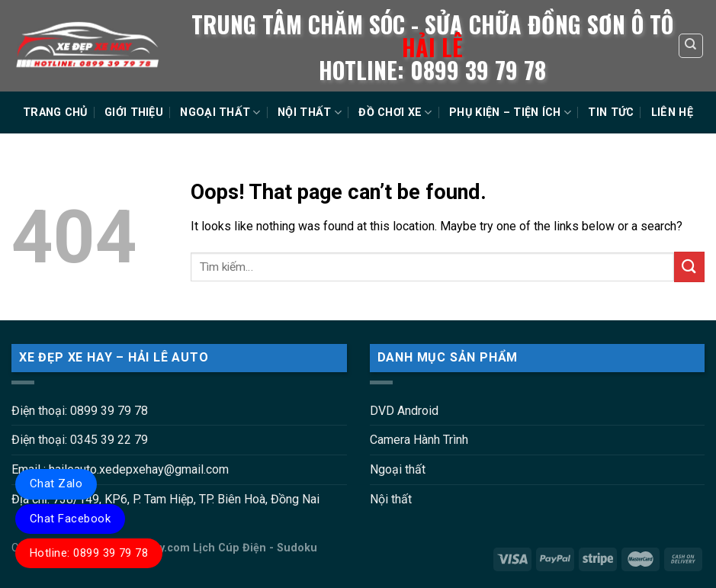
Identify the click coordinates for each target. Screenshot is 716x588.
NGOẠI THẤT (220, 112)
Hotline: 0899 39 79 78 (89, 553)
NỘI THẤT (310, 112)
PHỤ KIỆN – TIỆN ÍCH (510, 112)
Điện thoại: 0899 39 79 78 (80, 411)
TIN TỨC (611, 112)
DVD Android (404, 411)
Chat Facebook (70, 519)
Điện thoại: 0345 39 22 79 (80, 440)
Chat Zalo (56, 484)
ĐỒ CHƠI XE (395, 112)
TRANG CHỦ (55, 112)
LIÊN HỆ (672, 112)
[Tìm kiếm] (691, 46)
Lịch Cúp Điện (230, 548)
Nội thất (391, 499)
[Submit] (689, 267)
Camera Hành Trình (419, 440)
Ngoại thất (398, 469)
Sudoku (297, 548)
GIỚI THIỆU (134, 112)
